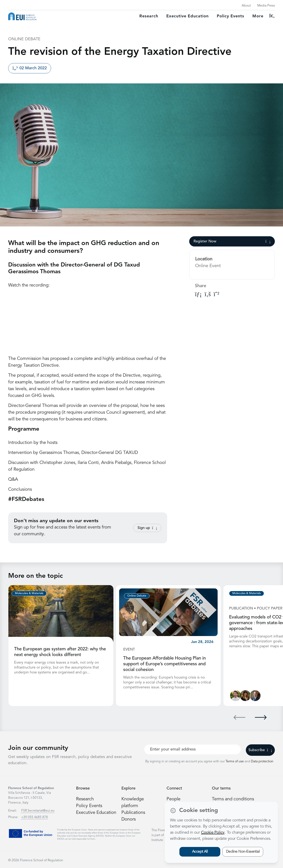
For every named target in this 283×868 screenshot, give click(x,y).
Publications (133, 813)
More (258, 16)
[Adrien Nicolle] (235, 696)
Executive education (187, 16)
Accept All (200, 852)
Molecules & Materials (29, 593)
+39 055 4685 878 (35, 817)
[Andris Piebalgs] (255, 696)
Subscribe (260, 750)
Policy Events (230, 16)
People (173, 799)
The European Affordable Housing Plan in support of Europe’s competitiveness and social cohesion (164, 664)
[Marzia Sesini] (245, 696)
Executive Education (96, 813)
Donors (129, 819)
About (246, 6)
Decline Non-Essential (243, 852)
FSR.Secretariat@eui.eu (38, 811)
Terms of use (235, 762)
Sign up (147, 528)
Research (149, 16)
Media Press (266, 6)
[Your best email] (192, 749)
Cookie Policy (213, 833)
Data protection (262, 762)
